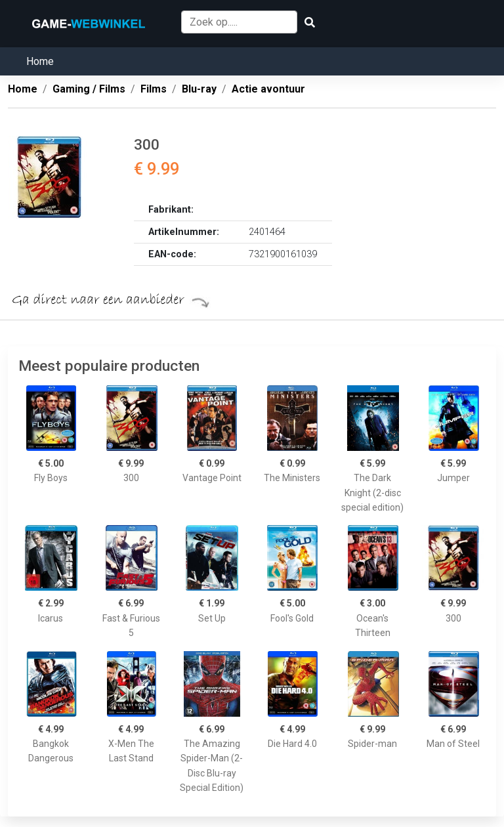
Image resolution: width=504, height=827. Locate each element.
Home (40, 61)
